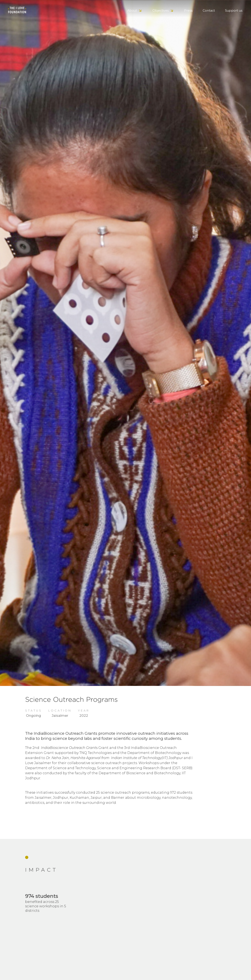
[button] (135, 11)
